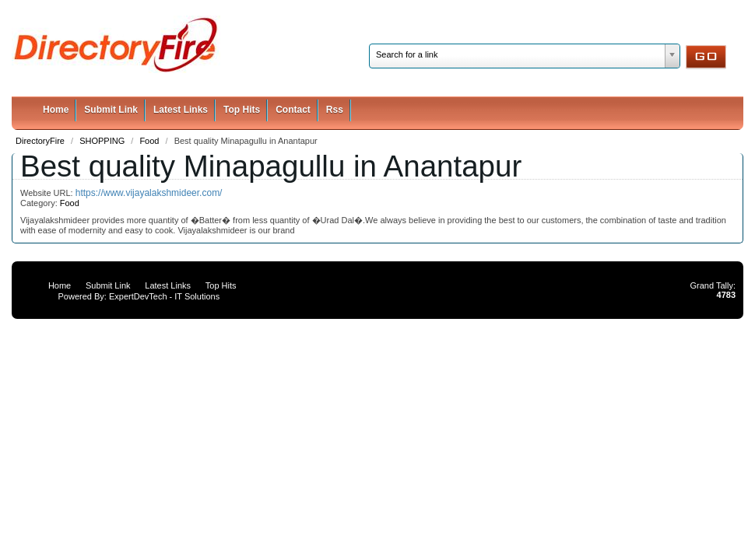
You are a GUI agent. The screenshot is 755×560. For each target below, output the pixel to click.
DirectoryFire (41, 141)
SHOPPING (103, 141)
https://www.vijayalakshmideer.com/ (149, 193)
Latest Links (181, 110)
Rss (335, 110)
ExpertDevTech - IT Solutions (164, 296)
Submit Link (111, 110)
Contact (293, 110)
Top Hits (242, 110)
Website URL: (48, 193)
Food (150, 141)
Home (56, 110)
